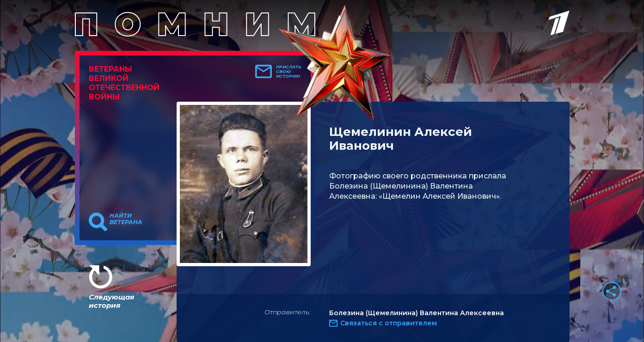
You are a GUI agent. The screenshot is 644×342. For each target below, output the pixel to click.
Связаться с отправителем (389, 323)
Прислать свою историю (289, 72)
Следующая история (111, 301)
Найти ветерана (126, 219)
